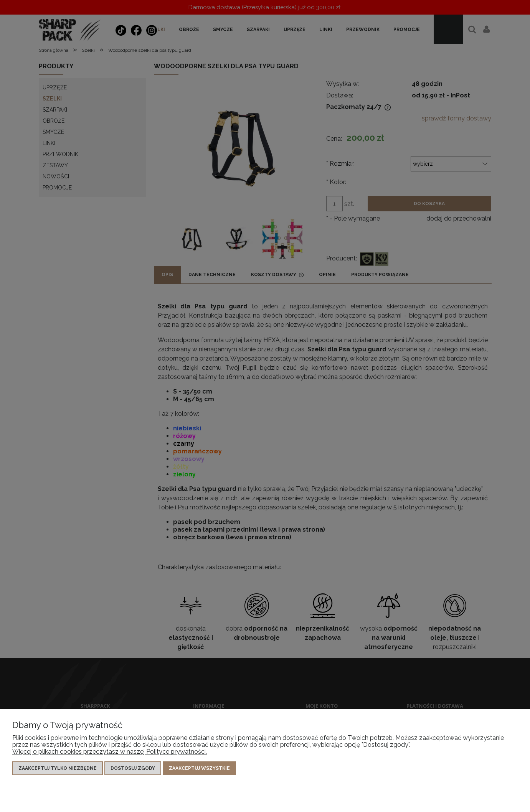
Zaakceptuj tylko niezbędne (58, 768)
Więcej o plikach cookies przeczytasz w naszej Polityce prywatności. (110, 752)
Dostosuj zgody (133, 768)
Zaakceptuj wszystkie (199, 768)
